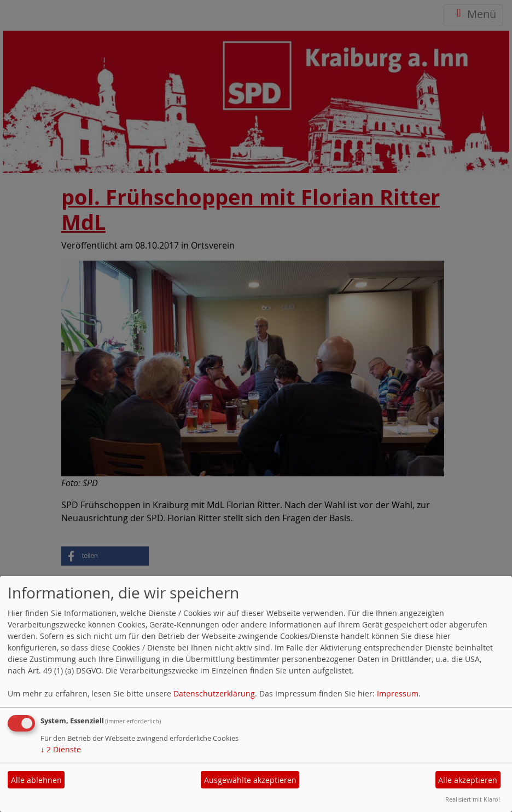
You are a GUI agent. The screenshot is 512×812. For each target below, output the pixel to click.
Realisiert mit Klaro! (473, 799)
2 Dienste (61, 749)
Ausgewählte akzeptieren (250, 780)
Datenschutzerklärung (214, 693)
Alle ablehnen (36, 780)
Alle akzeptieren (468, 780)
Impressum (398, 693)
